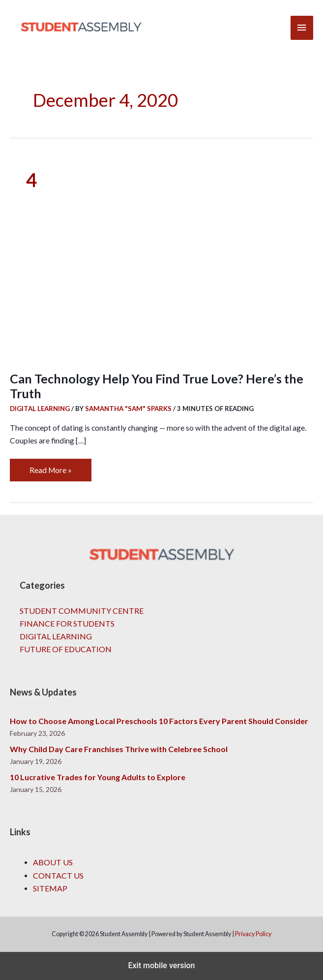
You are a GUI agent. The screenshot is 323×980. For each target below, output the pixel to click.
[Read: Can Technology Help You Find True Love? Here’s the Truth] (161, 258)
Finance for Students (67, 623)
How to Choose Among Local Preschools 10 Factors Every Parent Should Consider (159, 721)
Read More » (50, 467)
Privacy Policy (253, 934)
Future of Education (66, 649)
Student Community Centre (82, 611)
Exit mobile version (161, 965)
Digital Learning (40, 409)
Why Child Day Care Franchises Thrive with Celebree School (119, 749)
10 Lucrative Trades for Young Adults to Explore (98, 777)
